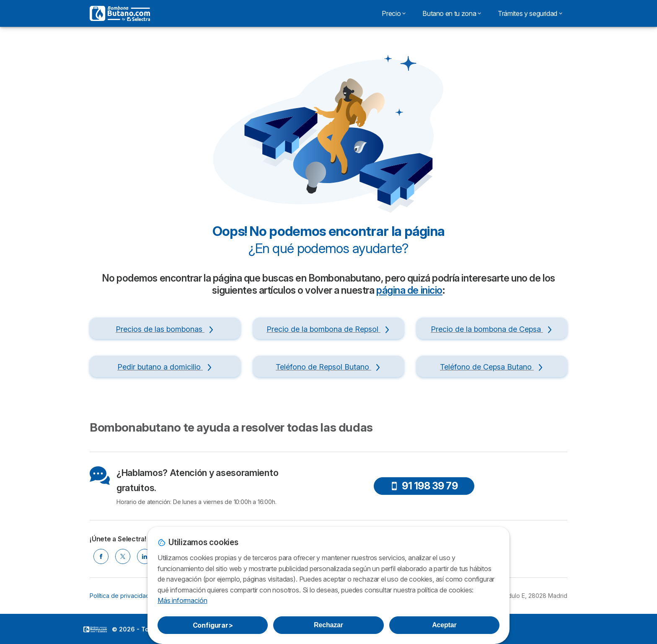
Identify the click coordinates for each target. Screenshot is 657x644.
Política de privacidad (120, 596)
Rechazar (328, 625)
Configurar (213, 625)
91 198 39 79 (424, 486)
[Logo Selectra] (120, 13)
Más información (182, 600)
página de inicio (409, 290)
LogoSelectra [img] (95, 629)
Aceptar (444, 625)
